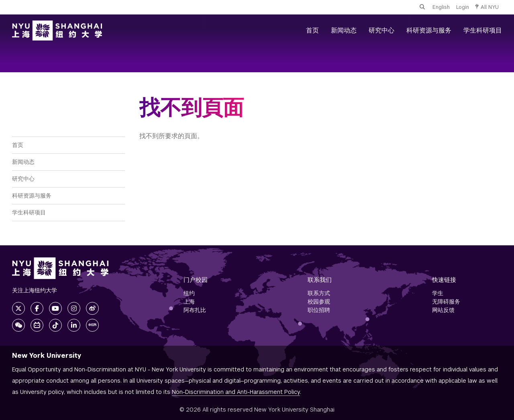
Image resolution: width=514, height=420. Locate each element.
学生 (438, 293)
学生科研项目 (483, 30)
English (441, 7)
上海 (189, 302)
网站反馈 (443, 310)
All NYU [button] (487, 7)
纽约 (189, 293)
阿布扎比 (195, 310)
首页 (312, 30)
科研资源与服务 (429, 30)
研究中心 (381, 30)
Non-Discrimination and (236, 392)
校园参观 (319, 302)
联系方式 (319, 293)
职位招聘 (319, 310)
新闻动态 (344, 30)
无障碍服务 (446, 302)
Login (463, 7)
